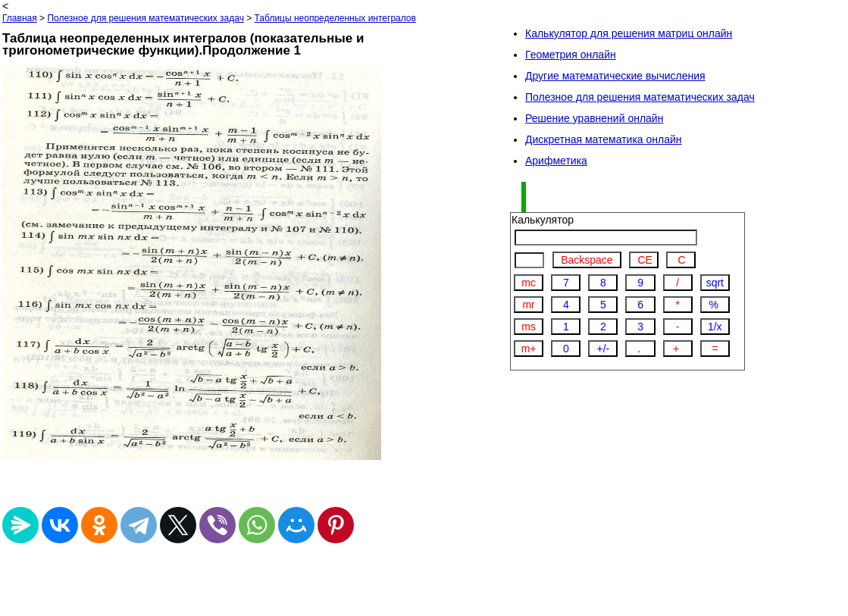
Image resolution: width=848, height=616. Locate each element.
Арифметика (556, 161)
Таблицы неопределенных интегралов (335, 18)
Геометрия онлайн (571, 55)
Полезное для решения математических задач (146, 18)
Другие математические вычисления (615, 76)
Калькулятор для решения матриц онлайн (629, 33)
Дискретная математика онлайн (604, 139)
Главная (20, 18)
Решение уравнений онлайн (594, 118)
